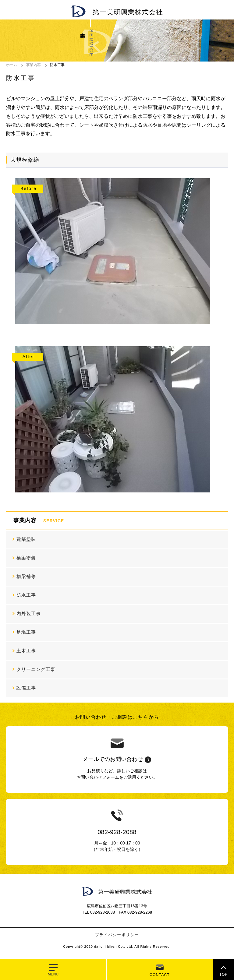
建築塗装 (26, 539)
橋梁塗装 (26, 558)
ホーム (12, 65)
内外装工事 (29, 613)
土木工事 (26, 651)
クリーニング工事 (36, 669)
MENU (53, 974)
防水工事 (26, 595)
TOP (223, 975)
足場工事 (26, 632)
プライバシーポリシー (117, 935)
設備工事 (26, 688)
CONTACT (160, 975)
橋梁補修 (26, 576)
